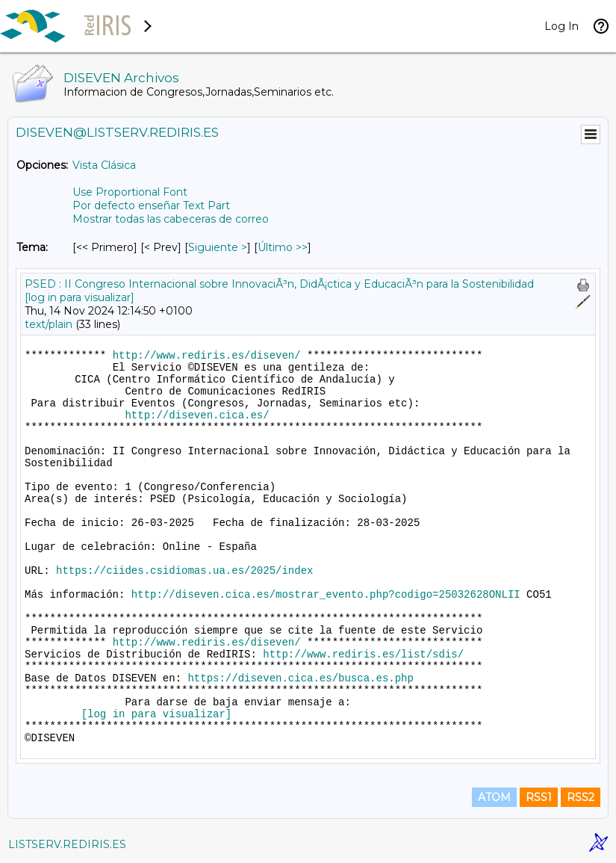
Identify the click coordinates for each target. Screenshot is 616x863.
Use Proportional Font (130, 192)
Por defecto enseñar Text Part (151, 205)
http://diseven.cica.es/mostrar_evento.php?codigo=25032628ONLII (326, 595)
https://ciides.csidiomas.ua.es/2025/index (184, 571)
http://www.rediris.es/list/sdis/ (363, 655)
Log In (561, 26)
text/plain (49, 324)
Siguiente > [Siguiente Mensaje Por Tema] (218, 247)
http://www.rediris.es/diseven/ (207, 356)
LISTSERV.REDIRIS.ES (67, 844)
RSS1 (539, 797)
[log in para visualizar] (80, 297)
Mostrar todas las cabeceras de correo (171, 219)
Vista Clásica (104, 165)
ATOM (494, 797)
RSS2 (581, 797)
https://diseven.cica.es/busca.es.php (300, 678)
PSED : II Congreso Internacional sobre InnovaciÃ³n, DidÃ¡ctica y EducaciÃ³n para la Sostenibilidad (279, 284)
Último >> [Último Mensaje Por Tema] (283, 247)
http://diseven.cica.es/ (197, 415)
